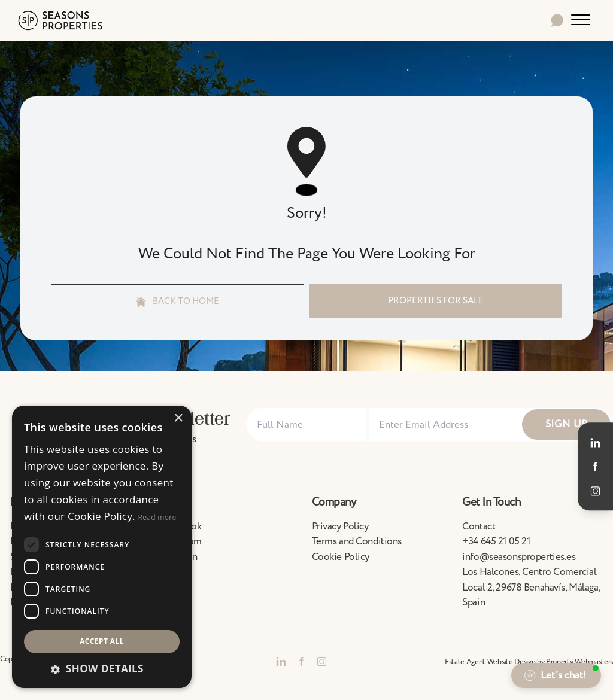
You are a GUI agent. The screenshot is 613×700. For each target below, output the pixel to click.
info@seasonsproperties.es (519, 557)
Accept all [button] (102, 641)
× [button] (178, 419)
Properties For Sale (436, 301)
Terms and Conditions (357, 541)
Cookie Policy (341, 557)
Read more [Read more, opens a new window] (157, 517)
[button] (102, 669)
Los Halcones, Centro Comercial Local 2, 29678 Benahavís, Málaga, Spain (531, 587)
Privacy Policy (340, 526)
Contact (479, 526)
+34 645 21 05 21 (496, 541)
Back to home (178, 301)
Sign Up (567, 424)
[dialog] (102, 547)
